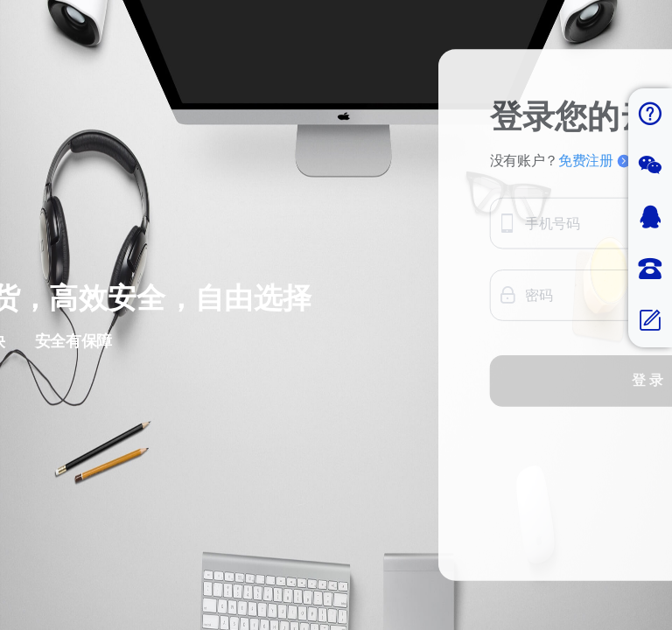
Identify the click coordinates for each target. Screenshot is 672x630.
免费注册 (594, 246)
